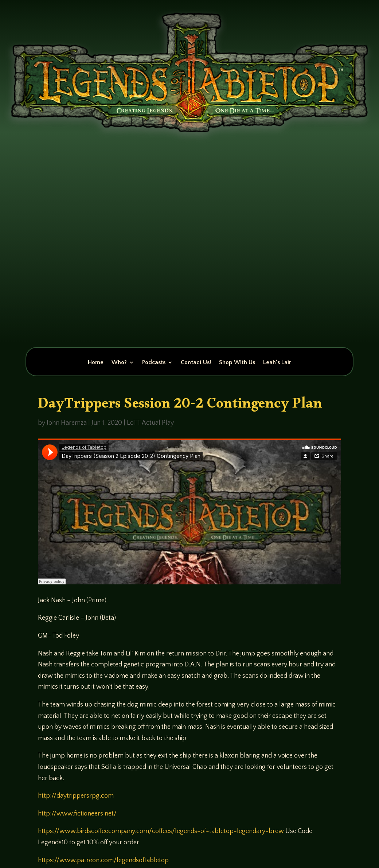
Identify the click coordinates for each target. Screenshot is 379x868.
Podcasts (154, 363)
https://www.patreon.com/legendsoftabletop (103, 860)
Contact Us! (196, 363)
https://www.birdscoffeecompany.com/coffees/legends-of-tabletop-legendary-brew (161, 831)
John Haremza (67, 423)
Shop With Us (237, 363)
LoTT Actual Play (150, 423)
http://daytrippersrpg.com (76, 796)
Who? (119, 363)
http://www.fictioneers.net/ (77, 814)
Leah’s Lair (277, 363)
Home (96, 363)
